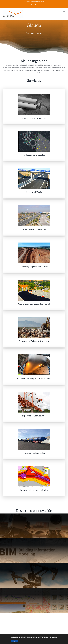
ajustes (55, 638)
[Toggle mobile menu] (64, 11)
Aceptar (14, 641)
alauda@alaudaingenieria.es (38, 1)
